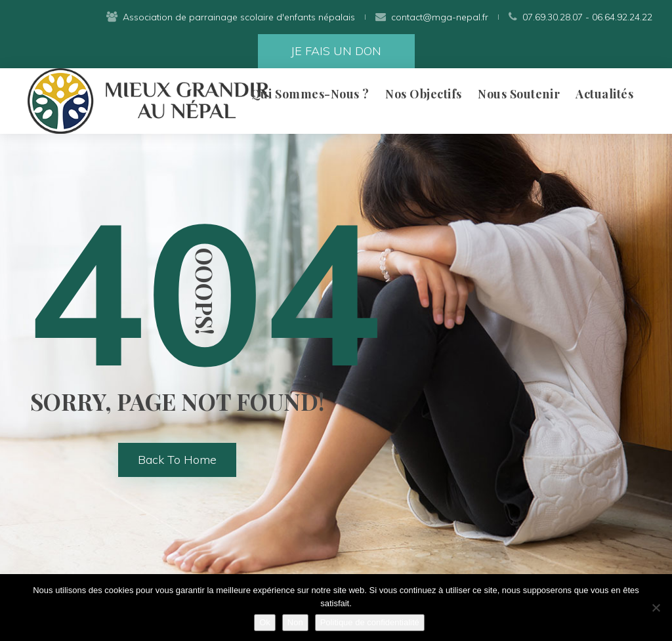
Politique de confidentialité (370, 622)
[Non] (656, 608)
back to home (177, 460)
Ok (265, 622)
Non (295, 622)
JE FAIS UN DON (336, 51)
